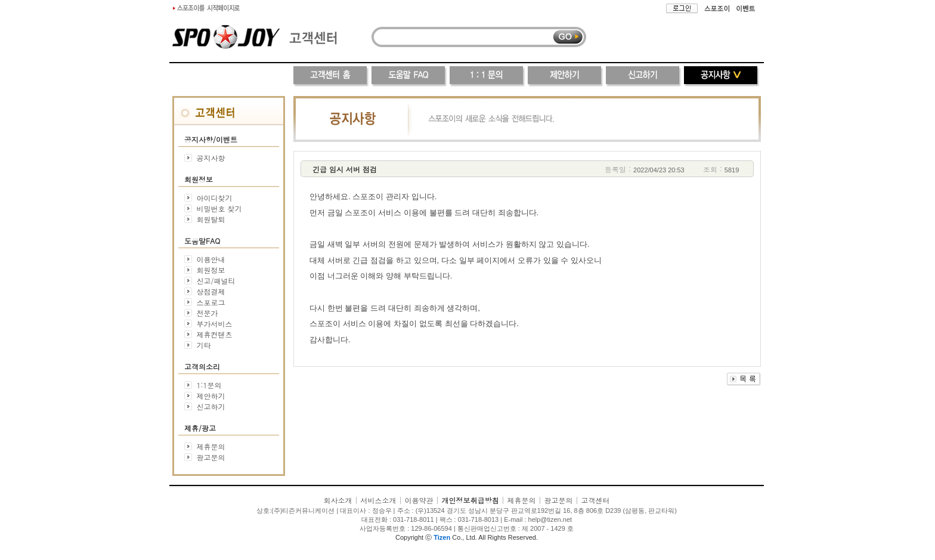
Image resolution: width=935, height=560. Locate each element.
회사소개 (338, 500)
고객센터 (596, 500)
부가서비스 (214, 324)
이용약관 (419, 500)
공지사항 (211, 158)
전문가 (207, 313)
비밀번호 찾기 (219, 208)
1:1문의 (209, 385)
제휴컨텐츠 (214, 334)
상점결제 (210, 291)
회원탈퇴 (211, 219)
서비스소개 (378, 500)
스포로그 (210, 302)
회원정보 (210, 270)
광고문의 (211, 457)
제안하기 (210, 396)
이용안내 (210, 259)
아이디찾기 (215, 198)
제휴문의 (211, 446)
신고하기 (210, 406)
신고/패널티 (216, 281)
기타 (203, 345)
